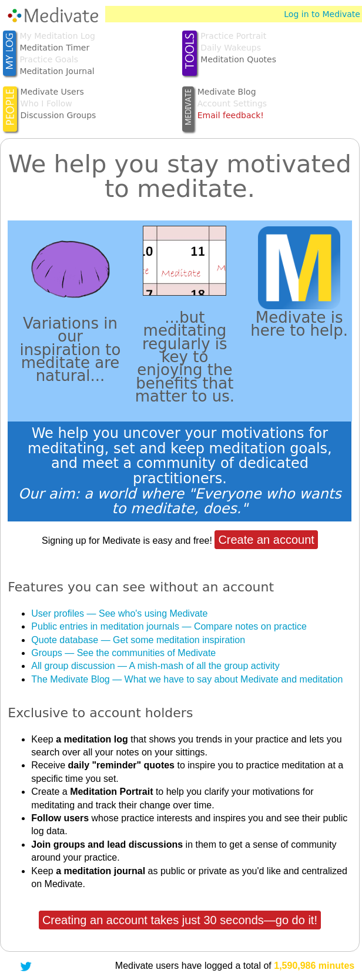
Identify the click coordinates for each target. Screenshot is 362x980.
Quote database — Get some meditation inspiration (138, 640)
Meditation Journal (57, 71)
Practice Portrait (233, 36)
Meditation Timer (54, 48)
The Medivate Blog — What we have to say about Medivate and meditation (187, 679)
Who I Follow (46, 103)
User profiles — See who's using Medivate (119, 613)
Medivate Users (52, 92)
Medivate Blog (227, 92)
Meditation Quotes (238, 59)
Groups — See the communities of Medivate (123, 653)
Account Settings (232, 103)
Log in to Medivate (322, 14)
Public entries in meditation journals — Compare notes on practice (169, 626)
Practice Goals (49, 59)
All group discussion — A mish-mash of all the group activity (155, 666)
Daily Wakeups (231, 48)
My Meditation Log (57, 36)
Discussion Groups (58, 115)
